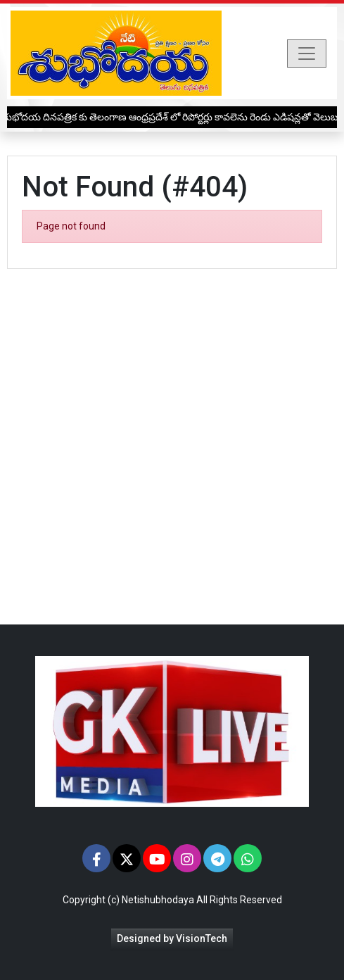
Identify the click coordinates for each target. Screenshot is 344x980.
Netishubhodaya (158, 900)
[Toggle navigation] (307, 54)
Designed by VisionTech (172, 938)
